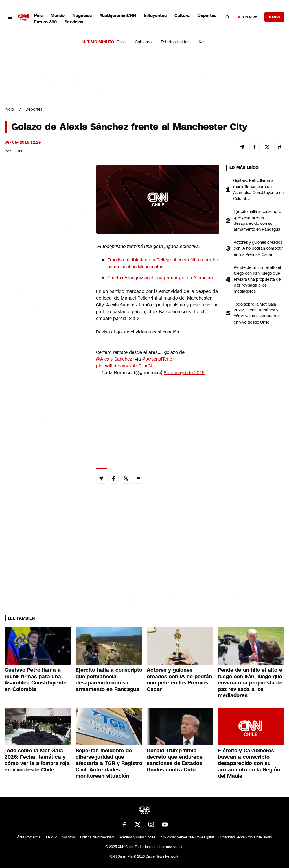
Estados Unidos (175, 42)
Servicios (74, 22)
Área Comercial (29, 837)
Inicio (9, 109)
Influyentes (155, 15)
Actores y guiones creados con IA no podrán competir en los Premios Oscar (258, 248)
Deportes (207, 15)
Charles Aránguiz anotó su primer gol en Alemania (160, 278)
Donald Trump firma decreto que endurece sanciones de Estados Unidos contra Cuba (175, 760)
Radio (274, 17)
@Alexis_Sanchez (114, 359)
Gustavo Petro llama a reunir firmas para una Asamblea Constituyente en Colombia (258, 189)
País (38, 15)
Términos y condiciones (137, 837)
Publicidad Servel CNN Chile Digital (187, 837)
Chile (121, 42)
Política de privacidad (97, 837)
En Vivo (248, 17)
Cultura (182, 15)
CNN (18, 151)
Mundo (58, 15)
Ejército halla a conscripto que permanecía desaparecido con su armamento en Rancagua (257, 220)
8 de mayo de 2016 (184, 373)
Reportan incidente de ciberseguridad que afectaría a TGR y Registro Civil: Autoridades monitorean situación (109, 763)
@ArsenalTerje (157, 359)
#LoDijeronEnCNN (118, 15)
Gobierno (143, 42)
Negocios (82, 15)
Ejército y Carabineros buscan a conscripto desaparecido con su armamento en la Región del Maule (249, 763)
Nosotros (69, 837)
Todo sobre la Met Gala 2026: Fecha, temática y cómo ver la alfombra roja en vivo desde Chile (257, 313)
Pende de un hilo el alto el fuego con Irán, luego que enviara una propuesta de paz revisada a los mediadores (257, 279)
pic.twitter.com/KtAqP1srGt (124, 366)
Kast (203, 42)
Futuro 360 (45, 22)
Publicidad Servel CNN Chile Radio (245, 837)
